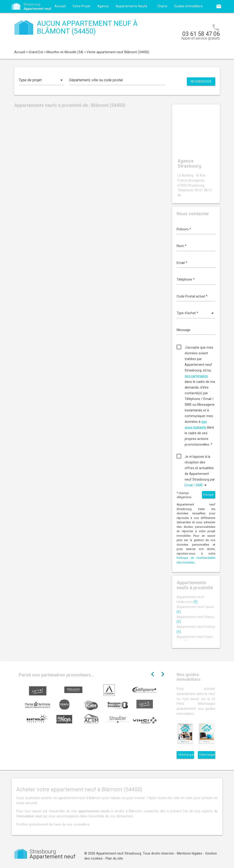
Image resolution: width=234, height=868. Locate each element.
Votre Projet (81, 6)
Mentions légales (190, 854)
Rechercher (201, 82)
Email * (182, 263)
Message (183, 330)
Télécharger (186, 755)
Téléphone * (186, 280)
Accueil (60, 6)
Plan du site (114, 859)
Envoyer (209, 495)
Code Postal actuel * (192, 296)
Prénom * (184, 229)
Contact (61, 19)
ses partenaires (196, 376)
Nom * (182, 246)
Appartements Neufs (131, 6)
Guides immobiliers (188, 6)
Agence (103, 6)
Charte (162, 6)
